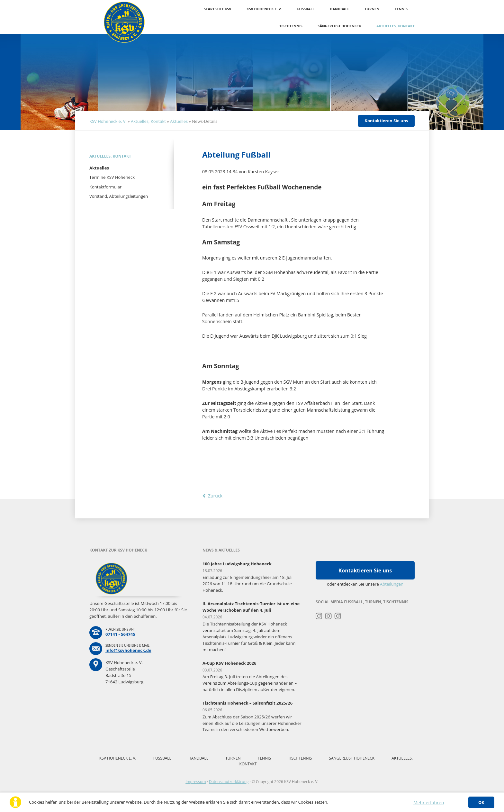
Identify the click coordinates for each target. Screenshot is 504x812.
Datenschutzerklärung (229, 782)
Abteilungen (392, 584)
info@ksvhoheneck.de (128, 650)
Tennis (401, 9)
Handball (340, 9)
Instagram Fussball (328, 616)
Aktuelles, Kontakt (396, 26)
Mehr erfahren (429, 803)
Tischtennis (291, 26)
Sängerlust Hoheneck (339, 26)
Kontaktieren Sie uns (386, 121)
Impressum (196, 782)
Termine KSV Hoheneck (112, 177)
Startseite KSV (217, 9)
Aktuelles (179, 121)
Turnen (372, 9)
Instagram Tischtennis (338, 616)
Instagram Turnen (319, 616)
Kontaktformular (105, 187)
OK (481, 802)
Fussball (306, 9)
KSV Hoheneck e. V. (264, 9)
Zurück (215, 496)
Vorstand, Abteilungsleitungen (119, 196)
